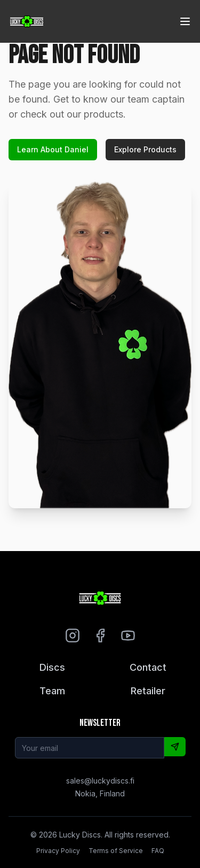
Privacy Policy (58, 851)
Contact (148, 667)
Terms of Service (116, 851)
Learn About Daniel (53, 149)
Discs (52, 667)
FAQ (158, 851)
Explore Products (145, 149)
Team (52, 691)
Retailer (148, 691)
